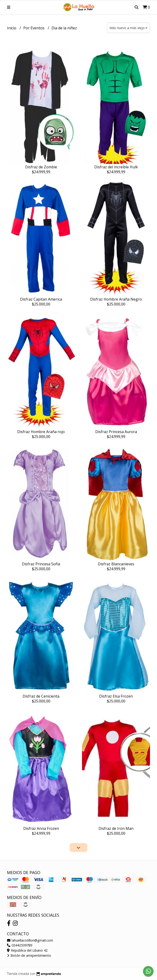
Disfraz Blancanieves (116, 564)
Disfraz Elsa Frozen (116, 696)
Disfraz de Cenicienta (41, 696)
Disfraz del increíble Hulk (116, 167)
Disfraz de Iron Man (116, 828)
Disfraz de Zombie (41, 167)
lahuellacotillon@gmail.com (30, 940)
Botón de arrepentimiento (29, 955)
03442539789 (20, 945)
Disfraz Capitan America (41, 299)
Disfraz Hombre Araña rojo (41, 432)
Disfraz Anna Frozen (41, 828)
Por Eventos (34, 28)
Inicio (12, 28)
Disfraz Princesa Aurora (116, 432)
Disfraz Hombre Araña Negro (116, 299)
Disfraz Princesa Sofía (41, 564)
